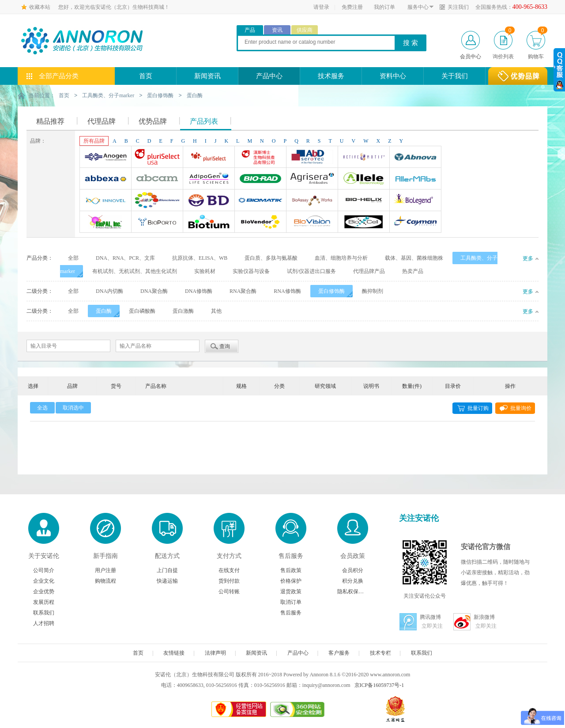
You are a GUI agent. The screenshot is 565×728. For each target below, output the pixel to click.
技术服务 (331, 76)
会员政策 (353, 555)
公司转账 (229, 591)
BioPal (105, 223)
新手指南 (105, 555)
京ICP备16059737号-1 (379, 685)
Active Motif (364, 158)
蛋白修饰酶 (160, 95)
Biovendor (260, 223)
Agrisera (312, 179)
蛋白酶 (195, 95)
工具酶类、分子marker (108, 95)
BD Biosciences (209, 201)
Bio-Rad (260, 179)
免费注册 (352, 7)
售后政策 (291, 570)
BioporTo (157, 223)
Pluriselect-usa (157, 158)
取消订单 (291, 602)
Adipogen (209, 179)
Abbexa (105, 179)
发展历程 (44, 602)
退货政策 (291, 591)
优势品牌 (153, 121)
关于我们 (455, 76)
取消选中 (73, 407)
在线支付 (229, 570)
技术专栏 (380, 652)
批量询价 (521, 408)
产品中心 (269, 76)
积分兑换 (353, 580)
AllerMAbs (415, 179)
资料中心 (393, 76)
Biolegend (415, 201)
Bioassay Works (312, 201)
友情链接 (174, 652)
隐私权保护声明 (353, 591)
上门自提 (167, 570)
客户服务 (339, 652)
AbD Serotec (312, 158)
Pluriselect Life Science (209, 158)
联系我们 (44, 612)
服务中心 (418, 7)
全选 (42, 407)
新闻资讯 (207, 76)
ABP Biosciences (157, 201)
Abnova (415, 158)
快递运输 (167, 580)
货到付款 (229, 580)
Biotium (209, 223)
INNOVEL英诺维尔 (105, 201)
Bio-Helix (364, 201)
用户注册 (105, 570)
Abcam (157, 179)
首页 (146, 76)
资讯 (277, 30)
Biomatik (260, 201)
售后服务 (291, 555)
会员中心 (471, 57)
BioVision (312, 223)
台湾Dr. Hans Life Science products (261, 158)
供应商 (305, 30)
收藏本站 (40, 7)
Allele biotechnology (364, 179)
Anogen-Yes (105, 158)
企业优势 (44, 591)
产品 (250, 30)
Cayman (415, 223)
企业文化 (44, 580)
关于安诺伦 (44, 555)
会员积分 (353, 570)
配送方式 (167, 555)
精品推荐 (50, 121)
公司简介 (44, 570)
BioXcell (364, 223)
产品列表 (204, 121)
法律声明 (215, 652)
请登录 (321, 7)
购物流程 (105, 580)
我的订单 (384, 7)
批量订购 (478, 408)
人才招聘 (44, 623)
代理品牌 (102, 121)
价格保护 (291, 580)
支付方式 (229, 555)
